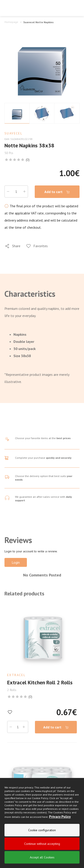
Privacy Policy (60, 818)
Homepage (11, 22)
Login (16, 562)
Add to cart (57, 192)
